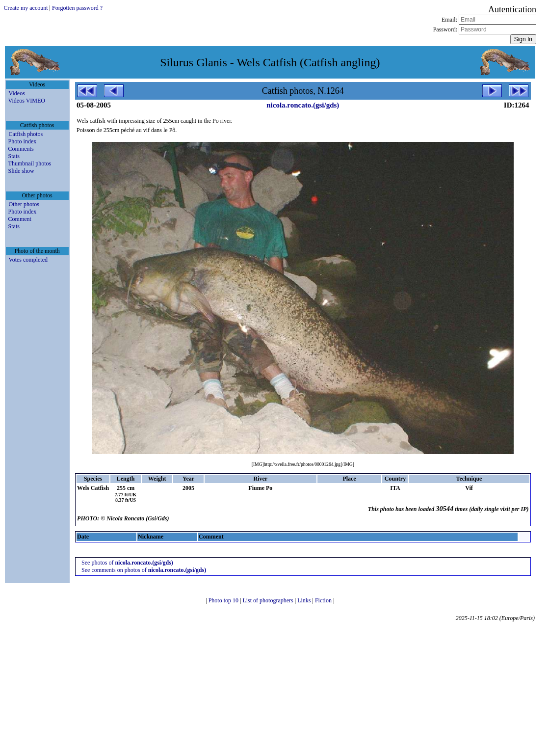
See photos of (127, 563)
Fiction (324, 600)
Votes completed (28, 260)
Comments (21, 149)
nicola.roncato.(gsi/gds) (303, 105)
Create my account (26, 8)
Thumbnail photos (30, 163)
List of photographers (268, 600)
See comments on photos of (144, 570)
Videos (17, 93)
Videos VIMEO (27, 101)
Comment (20, 219)
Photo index (23, 141)
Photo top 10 (224, 600)
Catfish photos (26, 134)
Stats (14, 156)
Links (305, 600)
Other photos (24, 204)
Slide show (21, 171)
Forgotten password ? (77, 8)
